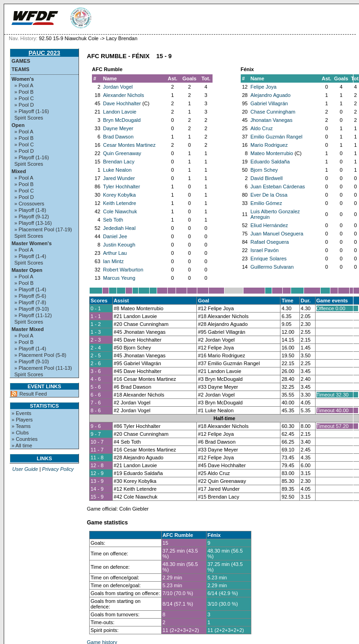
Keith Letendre (120, 203)
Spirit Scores (29, 118)
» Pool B (24, 92)
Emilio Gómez (266, 203)
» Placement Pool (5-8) (40, 355)
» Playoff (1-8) (30, 210)
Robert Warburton (123, 270)
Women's (23, 79)
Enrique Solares (268, 259)
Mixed (19, 171)
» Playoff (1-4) (30, 256)
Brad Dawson (118, 137)
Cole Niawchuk (120, 211)
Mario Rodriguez (269, 145)
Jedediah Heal (119, 228)
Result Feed (33, 394)
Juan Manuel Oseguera (277, 234)
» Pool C (24, 98)
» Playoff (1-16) (32, 111)
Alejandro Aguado (271, 95)
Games (21, 61)
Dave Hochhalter (122, 103)
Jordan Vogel (118, 87)
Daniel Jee (115, 236)
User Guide (25, 469)
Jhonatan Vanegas (271, 120)
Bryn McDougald (122, 120)
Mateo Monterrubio (272, 153)
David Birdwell (267, 178)
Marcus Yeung (119, 278)
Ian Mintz (113, 261)
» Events (21, 413)
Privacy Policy (58, 469)
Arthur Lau (115, 253)
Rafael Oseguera (270, 242)
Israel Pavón (265, 250)
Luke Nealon (117, 170)
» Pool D (24, 105)
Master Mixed (28, 329)
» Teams (21, 426)
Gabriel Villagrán (269, 103)
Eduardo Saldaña (270, 162)
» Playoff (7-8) (30, 302)
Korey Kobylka (119, 195)
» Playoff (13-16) (33, 223)
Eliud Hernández (269, 225)
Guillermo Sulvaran (272, 267)
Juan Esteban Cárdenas (278, 187)
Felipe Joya (263, 87)
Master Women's (32, 243)
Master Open (27, 270)
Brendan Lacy (119, 162)
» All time (22, 445)
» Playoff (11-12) (33, 315)
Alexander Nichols (124, 95)
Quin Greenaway (122, 153)
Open (18, 125)
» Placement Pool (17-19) (43, 229)
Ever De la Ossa (269, 195)
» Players (22, 420)
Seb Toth (113, 220)
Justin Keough (119, 245)
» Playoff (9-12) (32, 217)
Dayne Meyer (118, 128)
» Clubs (20, 433)
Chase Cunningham (273, 112)
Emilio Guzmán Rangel (277, 137)
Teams (21, 69)
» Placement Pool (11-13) (43, 368)
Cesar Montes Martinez (129, 145)
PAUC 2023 (44, 53)
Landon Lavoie (120, 112)
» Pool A (24, 85)
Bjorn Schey (264, 170)
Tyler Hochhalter (122, 187)
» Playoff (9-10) (32, 309)
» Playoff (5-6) (30, 296)
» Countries (24, 439)
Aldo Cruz (262, 128)
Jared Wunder (119, 178)
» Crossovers (29, 204)
